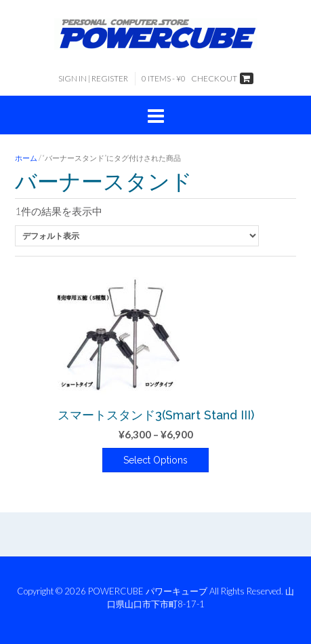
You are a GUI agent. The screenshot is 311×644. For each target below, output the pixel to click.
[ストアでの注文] (137, 236)
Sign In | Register (93, 78)
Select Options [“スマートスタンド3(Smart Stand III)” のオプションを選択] (155, 460)
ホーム (26, 158)
